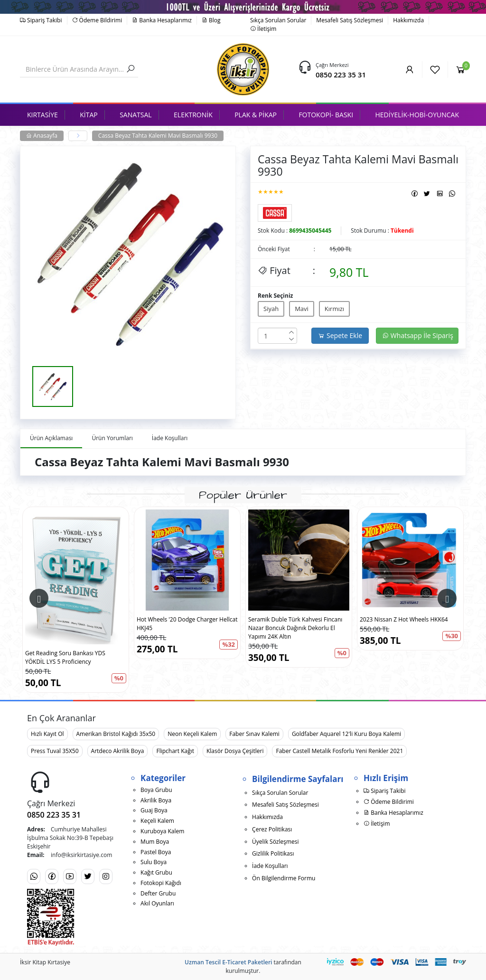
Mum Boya (155, 842)
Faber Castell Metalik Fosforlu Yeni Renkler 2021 (339, 751)
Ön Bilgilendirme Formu (284, 878)
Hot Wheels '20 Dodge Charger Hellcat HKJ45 (187, 624)
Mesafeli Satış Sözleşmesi (350, 20)
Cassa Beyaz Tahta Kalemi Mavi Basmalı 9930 (158, 136)
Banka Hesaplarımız (162, 20)
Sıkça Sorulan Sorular (278, 20)
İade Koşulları (270, 866)
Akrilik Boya (156, 800)
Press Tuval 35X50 (55, 751)
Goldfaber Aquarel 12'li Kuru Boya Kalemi (346, 734)
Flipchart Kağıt (175, 751)
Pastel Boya (156, 852)
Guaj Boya (154, 810)
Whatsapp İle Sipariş (418, 335)
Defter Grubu (158, 893)
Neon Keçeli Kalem (192, 734)
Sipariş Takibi (41, 20)
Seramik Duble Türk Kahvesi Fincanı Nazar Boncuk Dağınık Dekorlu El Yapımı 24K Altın (295, 628)
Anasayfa (42, 136)
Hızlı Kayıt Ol (47, 734)
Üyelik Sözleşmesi (275, 842)
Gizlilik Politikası (273, 853)
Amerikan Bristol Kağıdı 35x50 (116, 734)
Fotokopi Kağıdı (161, 883)
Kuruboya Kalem (162, 831)
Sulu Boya (154, 862)
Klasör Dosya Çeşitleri (235, 751)
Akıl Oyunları (157, 903)
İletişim (263, 29)
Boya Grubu (156, 790)
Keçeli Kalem (157, 821)
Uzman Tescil (203, 962)
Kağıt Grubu (156, 872)
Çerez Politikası (272, 829)
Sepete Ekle (340, 335)
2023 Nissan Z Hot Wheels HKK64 (404, 619)
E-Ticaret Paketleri (247, 962)
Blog (211, 20)
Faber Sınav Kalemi (254, 734)
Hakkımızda (408, 20)
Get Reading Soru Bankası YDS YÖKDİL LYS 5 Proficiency (65, 657)
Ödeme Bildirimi (97, 20)
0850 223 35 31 (341, 75)
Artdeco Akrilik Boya (118, 751)
